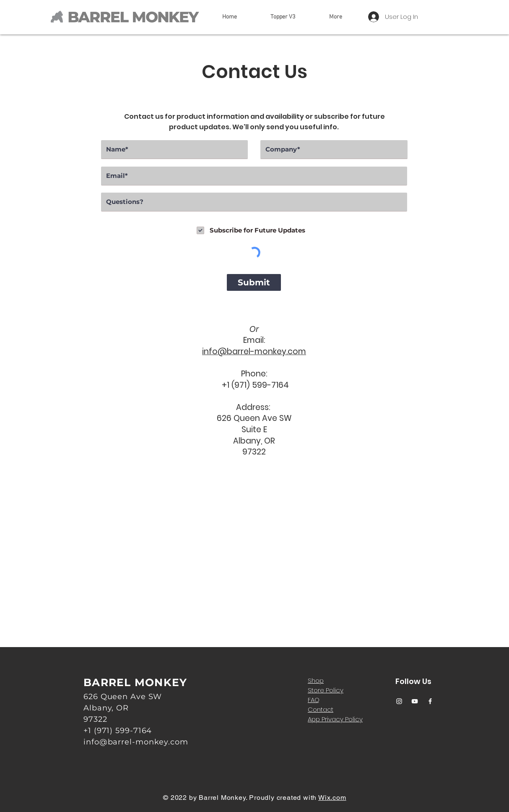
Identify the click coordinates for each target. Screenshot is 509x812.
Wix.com (332, 798)
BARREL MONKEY (135, 682)
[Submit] (254, 282)
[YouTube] (415, 701)
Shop (316, 680)
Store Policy (326, 690)
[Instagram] (399, 701)
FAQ (314, 700)
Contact (321, 709)
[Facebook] (430, 701)
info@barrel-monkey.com (254, 351)
